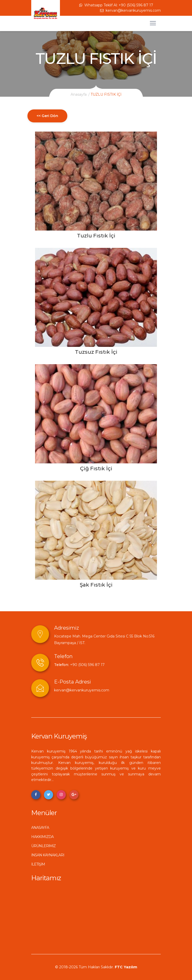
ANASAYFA (40, 828)
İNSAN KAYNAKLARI (48, 855)
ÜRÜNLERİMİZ (43, 846)
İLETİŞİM (38, 864)
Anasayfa (79, 94)
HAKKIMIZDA (42, 837)
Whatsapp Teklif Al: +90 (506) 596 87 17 (116, 5)
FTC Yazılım (126, 967)
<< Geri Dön (47, 116)
